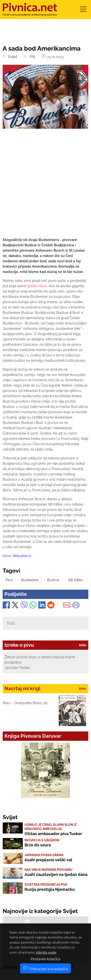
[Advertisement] (45, 187)
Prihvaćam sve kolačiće (45, 969)
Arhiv (83, 645)
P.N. (32, 57)
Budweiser (30, 580)
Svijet (12, 57)
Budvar (53, 580)
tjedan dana (37, 286)
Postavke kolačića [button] (46, 959)
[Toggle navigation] (83, 11)
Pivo (9, 580)
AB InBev (76, 580)
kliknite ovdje (46, 952)
